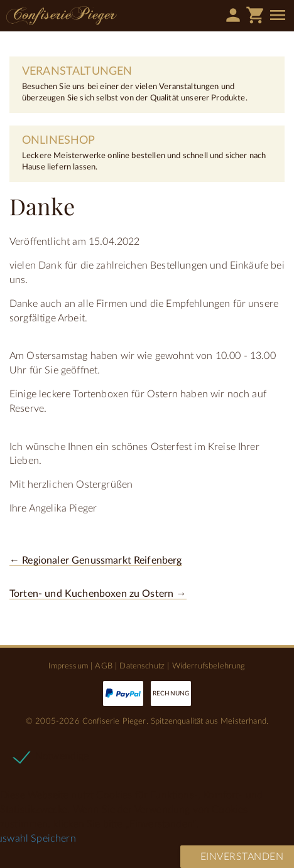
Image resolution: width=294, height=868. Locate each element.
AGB (103, 666)
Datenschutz (142, 666)
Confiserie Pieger (62, 16)
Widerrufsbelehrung (209, 666)
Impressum (68, 666)
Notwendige (62, 756)
